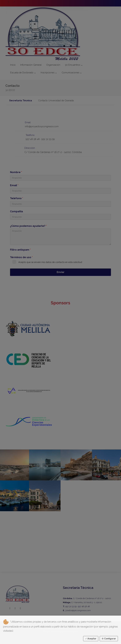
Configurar (109, 639)
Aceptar (91, 639)
